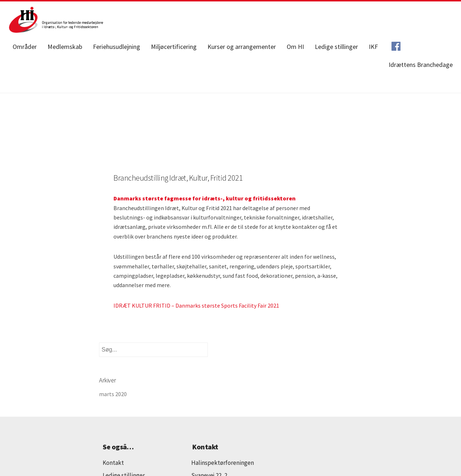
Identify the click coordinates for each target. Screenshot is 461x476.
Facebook (396, 47)
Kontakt (113, 463)
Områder (25, 47)
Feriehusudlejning (117, 47)
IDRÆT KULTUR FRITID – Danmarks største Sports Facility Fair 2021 (196, 305)
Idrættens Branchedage (421, 65)
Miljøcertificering (174, 47)
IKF (373, 47)
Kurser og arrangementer (242, 47)
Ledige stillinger (336, 47)
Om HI (295, 47)
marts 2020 (113, 394)
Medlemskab (65, 47)
